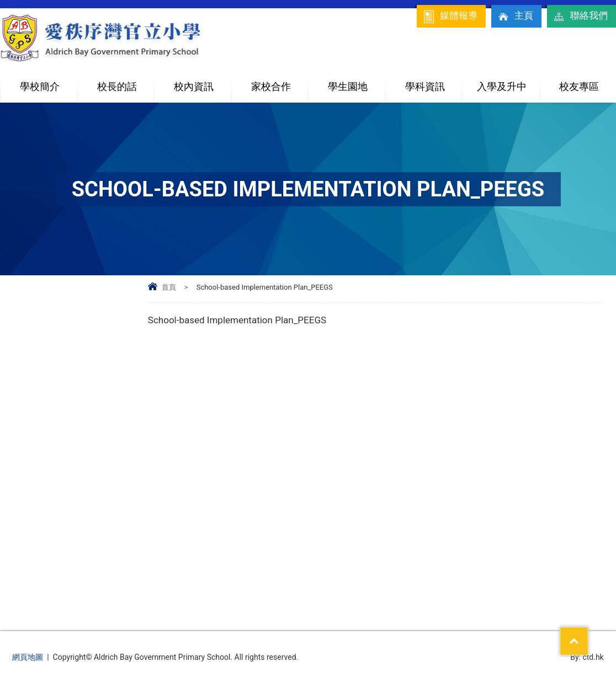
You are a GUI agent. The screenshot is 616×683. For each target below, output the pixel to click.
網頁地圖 (28, 657)
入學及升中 (508, 82)
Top (588, 634)
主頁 (515, 17)
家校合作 (280, 82)
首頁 (169, 287)
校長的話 (117, 86)
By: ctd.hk (587, 657)
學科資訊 (434, 82)
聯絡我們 (580, 17)
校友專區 (579, 86)
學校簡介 (48, 82)
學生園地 (356, 82)
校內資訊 (202, 82)
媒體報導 (450, 17)
